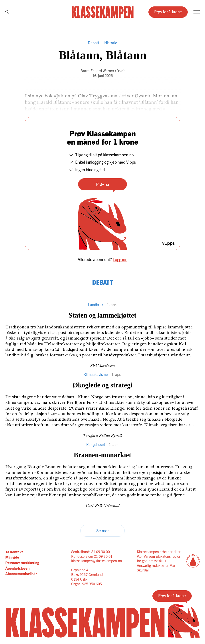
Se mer (102, 530)
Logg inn (120, 259)
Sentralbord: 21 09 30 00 (91, 552)
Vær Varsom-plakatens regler (159, 556)
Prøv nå (103, 184)
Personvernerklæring (22, 563)
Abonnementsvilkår (21, 573)
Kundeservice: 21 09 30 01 (92, 556)
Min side (12, 557)
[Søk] (7, 12)
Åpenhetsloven (17, 568)
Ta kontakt (14, 552)
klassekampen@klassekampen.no (97, 561)
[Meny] (197, 12)
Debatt (94, 42)
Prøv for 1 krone (168, 12)
